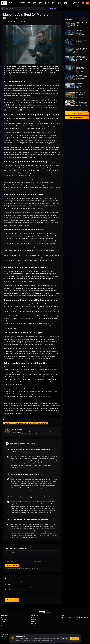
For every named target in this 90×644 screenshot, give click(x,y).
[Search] (3, 8)
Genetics (29, 3)
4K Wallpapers (52, 8)
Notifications (34, 620)
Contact (33, 630)
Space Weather (66, 3)
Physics (41, 3)
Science (54, 3)
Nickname (8, 584)
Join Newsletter (77, 113)
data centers (32, 423)
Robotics (48, 3)
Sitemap (33, 622)
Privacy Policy (35, 624)
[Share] (27, 21)
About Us (34, 626)
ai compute (7, 423)
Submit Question (12, 565)
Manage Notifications (77, 117)
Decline (65, 639)
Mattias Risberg (13, 18)
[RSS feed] (87, 3)
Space (60, 3)
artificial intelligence (19, 423)
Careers (33, 628)
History (35, 3)
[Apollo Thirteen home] (7, 3)
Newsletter (34, 618)
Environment (21, 3)
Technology (76, 3)
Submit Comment (12, 600)
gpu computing (43, 423)
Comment (8, 590)
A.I (15, 3)
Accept (75, 639)
